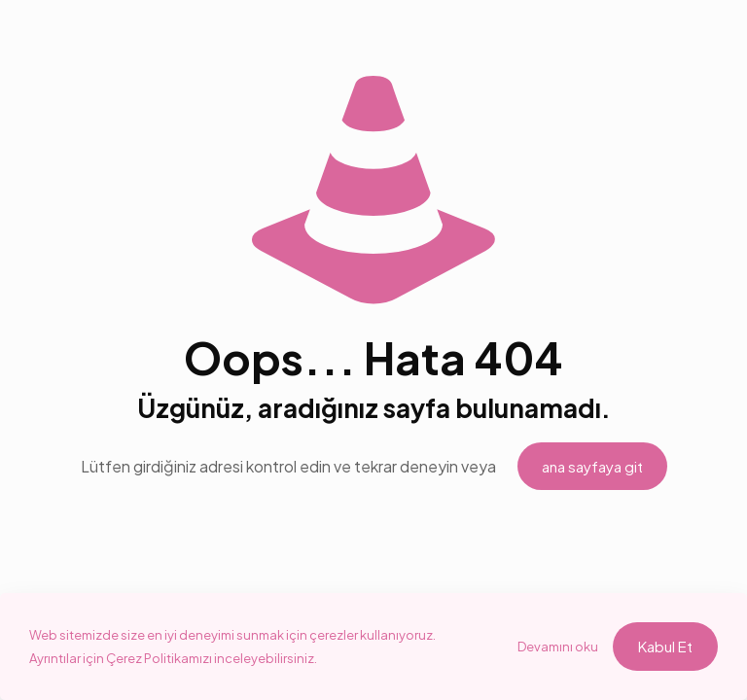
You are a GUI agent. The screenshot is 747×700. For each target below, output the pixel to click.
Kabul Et (665, 646)
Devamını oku (558, 647)
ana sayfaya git (592, 466)
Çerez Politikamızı (160, 658)
